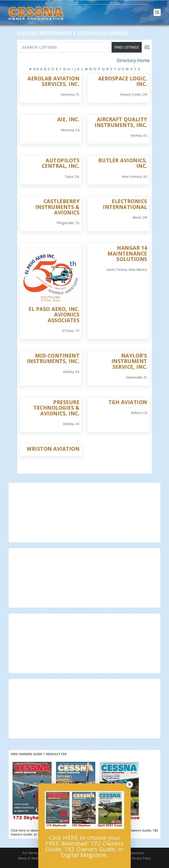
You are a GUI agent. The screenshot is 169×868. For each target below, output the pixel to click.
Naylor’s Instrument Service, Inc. (129, 361)
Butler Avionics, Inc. (123, 163)
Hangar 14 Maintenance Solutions (127, 253)
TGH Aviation (128, 402)
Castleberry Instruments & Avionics (58, 207)
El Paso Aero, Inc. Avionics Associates (54, 315)
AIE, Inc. (68, 119)
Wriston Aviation (53, 449)
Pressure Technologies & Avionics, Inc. (56, 408)
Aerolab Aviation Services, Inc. (53, 81)
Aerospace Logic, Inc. (123, 81)
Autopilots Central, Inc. (61, 163)
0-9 (36, 69)
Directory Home (133, 61)
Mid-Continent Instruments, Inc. (53, 358)
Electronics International (125, 204)
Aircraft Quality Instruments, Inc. (121, 122)
